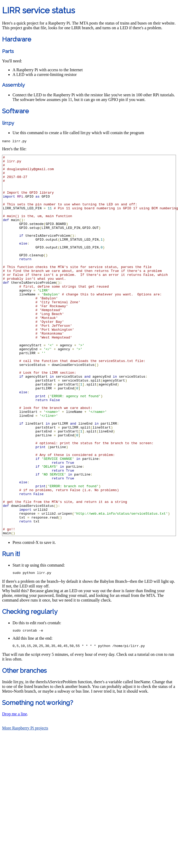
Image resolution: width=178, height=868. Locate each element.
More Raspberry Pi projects (25, 807)
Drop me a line (15, 793)
